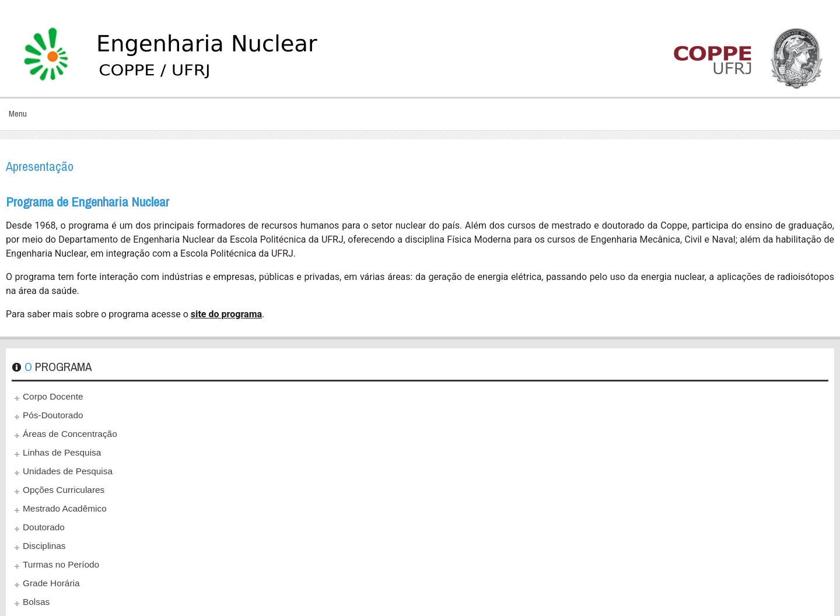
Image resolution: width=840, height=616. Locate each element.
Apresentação (40, 166)
